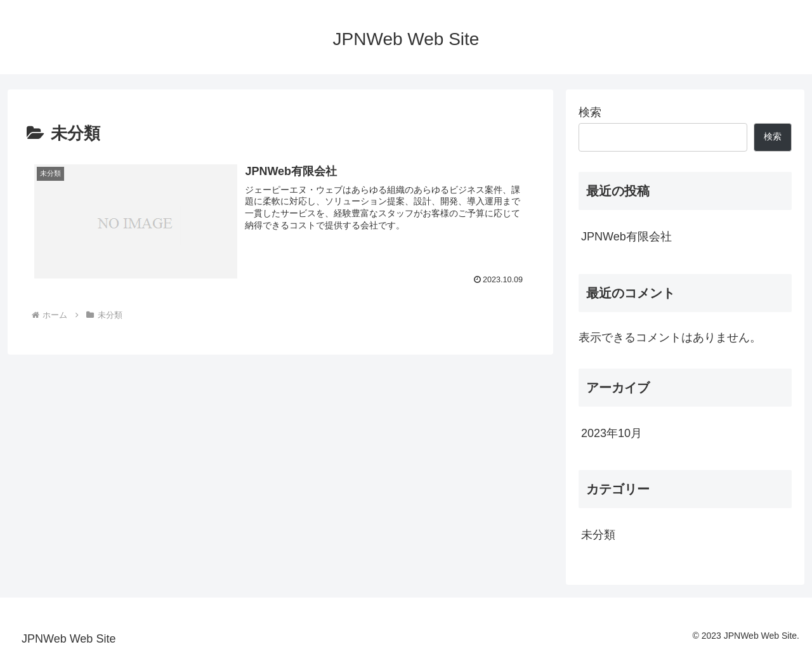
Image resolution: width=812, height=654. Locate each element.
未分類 (598, 535)
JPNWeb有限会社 (626, 237)
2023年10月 (612, 433)
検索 (590, 112)
